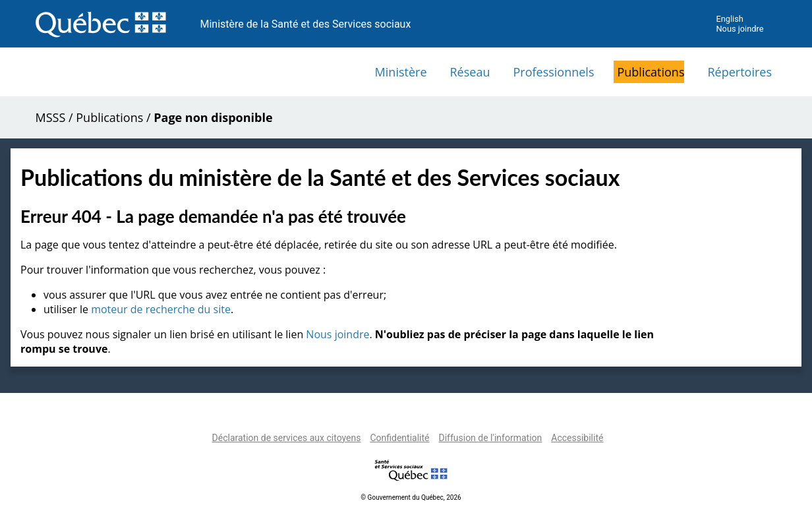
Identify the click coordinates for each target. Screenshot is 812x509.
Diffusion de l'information (490, 438)
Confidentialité (399, 438)
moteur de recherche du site (161, 309)
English (729, 19)
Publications (651, 72)
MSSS (51, 117)
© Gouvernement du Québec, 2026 (411, 497)
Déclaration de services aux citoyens (287, 438)
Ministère (401, 72)
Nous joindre (739, 29)
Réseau (470, 72)
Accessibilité (577, 438)
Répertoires (739, 72)
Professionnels (553, 72)
